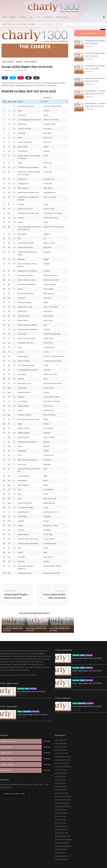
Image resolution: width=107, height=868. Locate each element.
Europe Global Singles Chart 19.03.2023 (87, 658)
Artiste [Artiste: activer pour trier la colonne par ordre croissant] (20, 102)
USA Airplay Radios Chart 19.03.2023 (31, 692)
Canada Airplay (27, 712)
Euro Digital (76, 668)
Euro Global (8, 62)
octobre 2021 (60, 803)
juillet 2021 (59, 813)
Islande (29, 622)
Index (5, 17)
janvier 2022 (60, 793)
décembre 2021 (61, 796)
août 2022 (59, 770)
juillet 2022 (59, 773)
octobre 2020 (60, 843)
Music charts (31, 62)
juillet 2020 (59, 853)
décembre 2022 (61, 757)
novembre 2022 (61, 760)
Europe (14, 17)
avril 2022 (59, 783)
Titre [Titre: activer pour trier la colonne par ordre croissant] (45, 102)
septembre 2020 (61, 846)
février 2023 (60, 750)
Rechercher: (56, 98)
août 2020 (59, 850)
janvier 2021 (60, 833)
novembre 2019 (61, 856)
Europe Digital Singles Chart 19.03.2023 (87, 671)
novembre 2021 (61, 800)
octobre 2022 (60, 763)
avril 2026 (59, 740)
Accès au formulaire (14, 794)
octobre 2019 (60, 860)
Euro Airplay (76, 680)
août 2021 (59, 810)
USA (39, 17)
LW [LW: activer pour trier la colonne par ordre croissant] (9, 102)
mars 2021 (59, 826)
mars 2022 (59, 787)
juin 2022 (58, 777)
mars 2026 (59, 743)
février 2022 (60, 790)
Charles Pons (9, 71)
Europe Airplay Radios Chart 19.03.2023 (87, 683)
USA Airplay (33, 689)
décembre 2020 (61, 836)
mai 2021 (59, 820)
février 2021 (60, 830)
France (24, 17)
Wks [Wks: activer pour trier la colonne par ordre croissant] (14, 102)
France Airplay (81, 703)
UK (33, 17)
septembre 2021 (61, 806)
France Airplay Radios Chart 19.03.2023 (87, 706)
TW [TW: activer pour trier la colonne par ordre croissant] (4, 102)
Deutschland (63, 17)
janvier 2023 (60, 753)
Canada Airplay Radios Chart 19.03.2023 (32, 715)
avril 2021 (59, 823)
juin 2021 (58, 816)
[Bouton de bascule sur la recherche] (104, 17)
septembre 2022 (61, 767)
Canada (49, 17)
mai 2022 (59, 780)
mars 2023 (59, 747)
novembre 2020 (61, 840)
